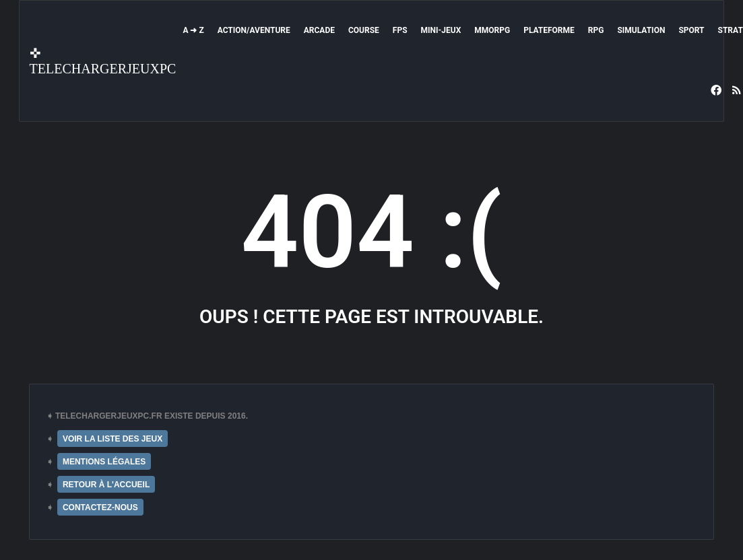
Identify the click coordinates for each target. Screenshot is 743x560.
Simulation (641, 30)
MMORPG (492, 30)
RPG (596, 30)
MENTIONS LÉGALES (104, 462)
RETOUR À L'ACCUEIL (106, 485)
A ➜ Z (193, 30)
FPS (400, 30)
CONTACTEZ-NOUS (100, 508)
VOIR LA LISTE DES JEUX (112, 439)
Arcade (319, 30)
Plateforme (549, 30)
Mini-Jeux (441, 30)
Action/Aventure (254, 30)
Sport (691, 30)
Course (364, 30)
